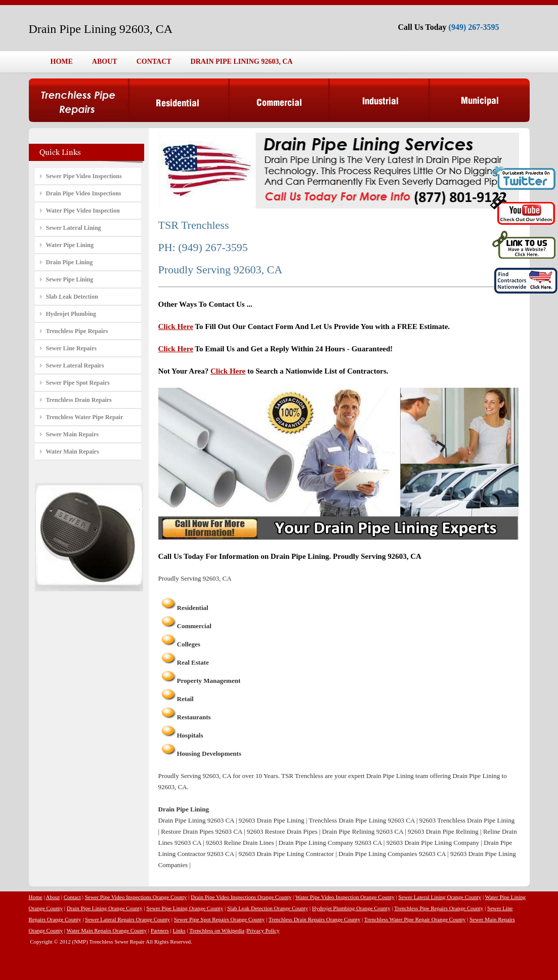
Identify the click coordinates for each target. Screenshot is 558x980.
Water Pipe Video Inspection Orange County (345, 897)
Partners (160, 930)
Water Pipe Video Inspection (83, 211)
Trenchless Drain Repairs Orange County (315, 919)
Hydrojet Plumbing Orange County (351, 908)
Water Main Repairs (73, 452)
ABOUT (105, 62)
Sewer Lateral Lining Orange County (440, 897)
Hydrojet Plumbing (71, 314)
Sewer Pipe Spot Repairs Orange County (219, 919)
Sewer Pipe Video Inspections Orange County (136, 897)
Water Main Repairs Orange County (107, 930)
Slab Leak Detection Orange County (268, 908)
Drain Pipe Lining (70, 262)
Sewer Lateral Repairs (75, 365)
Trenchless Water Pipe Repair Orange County (415, 919)
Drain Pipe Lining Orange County (105, 908)
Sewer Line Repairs (71, 348)
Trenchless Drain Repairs (79, 400)
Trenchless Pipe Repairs (77, 331)
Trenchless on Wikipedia (217, 930)
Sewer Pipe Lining (70, 279)
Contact (72, 897)
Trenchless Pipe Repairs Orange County (439, 908)
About (53, 897)
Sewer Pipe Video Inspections (84, 176)
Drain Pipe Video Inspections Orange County (241, 897)
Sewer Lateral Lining (74, 228)
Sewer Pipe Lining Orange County (185, 908)
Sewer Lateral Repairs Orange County (127, 919)
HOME (62, 62)
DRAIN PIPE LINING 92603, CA (242, 62)
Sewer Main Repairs (72, 434)
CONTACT (154, 62)
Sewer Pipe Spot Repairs (78, 383)
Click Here (176, 326)
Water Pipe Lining (70, 245)
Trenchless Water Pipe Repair (85, 417)
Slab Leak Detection (72, 297)
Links (179, 930)
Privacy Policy (263, 930)
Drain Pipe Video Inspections (84, 193)
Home (36, 897)
